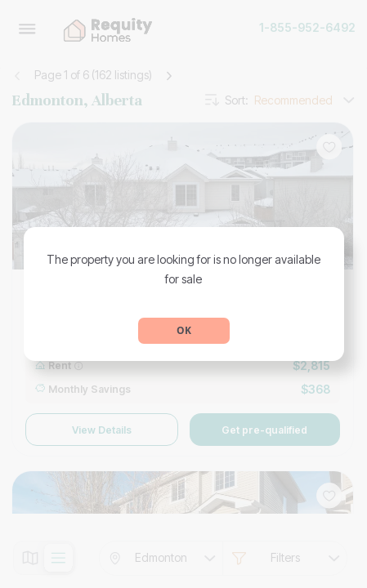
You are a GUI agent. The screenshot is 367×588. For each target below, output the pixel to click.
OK (184, 330)
